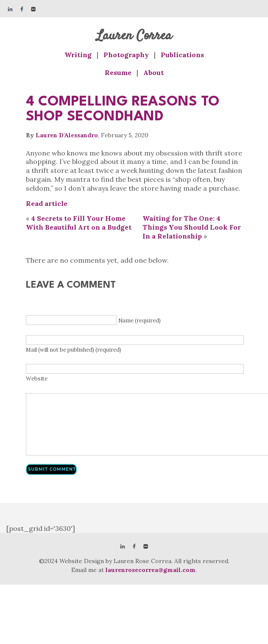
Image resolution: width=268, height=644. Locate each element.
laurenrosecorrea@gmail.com (151, 570)
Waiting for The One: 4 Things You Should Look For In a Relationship (192, 227)
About (154, 72)
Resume (118, 72)
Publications (182, 55)
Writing (78, 55)
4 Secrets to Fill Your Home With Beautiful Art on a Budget (79, 223)
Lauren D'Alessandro (67, 135)
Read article (47, 203)
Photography (126, 55)
